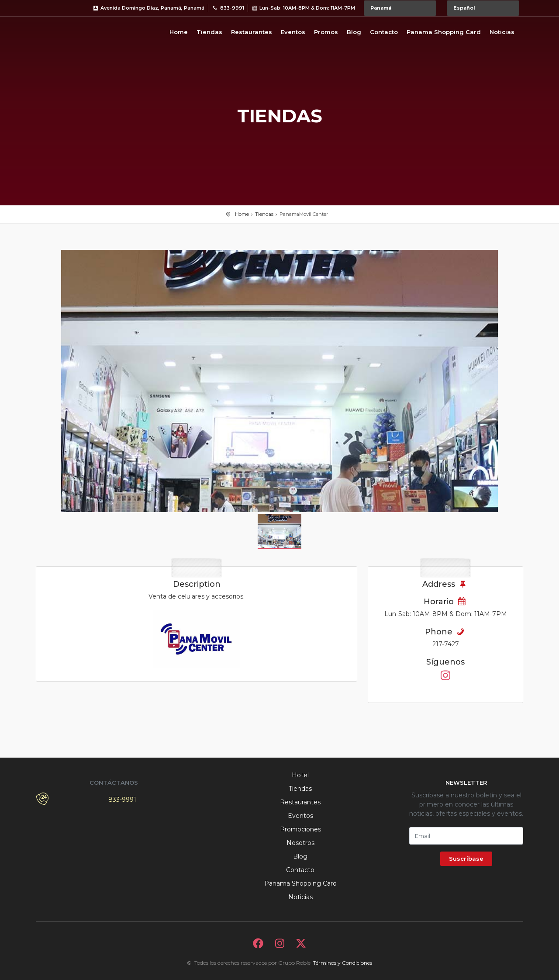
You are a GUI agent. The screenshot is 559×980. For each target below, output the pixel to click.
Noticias (502, 32)
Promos (326, 32)
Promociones (300, 829)
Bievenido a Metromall (71, 31)
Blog (354, 32)
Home (179, 32)
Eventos (293, 32)
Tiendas (209, 32)
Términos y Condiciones (343, 963)
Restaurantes (252, 32)
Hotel (300, 775)
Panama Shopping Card (444, 32)
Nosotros (300, 843)
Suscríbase (466, 859)
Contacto (384, 32)
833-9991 (122, 800)
